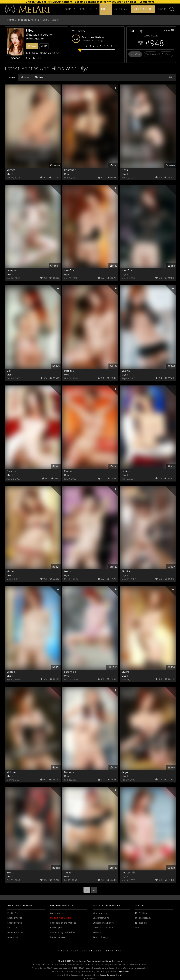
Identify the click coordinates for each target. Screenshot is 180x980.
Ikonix (68, 571)
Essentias (70, 672)
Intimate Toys (15, 932)
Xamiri (68, 471)
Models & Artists (28, 20)
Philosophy (56, 928)
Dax (9, 371)
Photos (39, 77)
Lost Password (101, 918)
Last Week (135, 54)
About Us (13, 937)
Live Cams (13, 928)
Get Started (143, 9)
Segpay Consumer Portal (111, 975)
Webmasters (57, 913)
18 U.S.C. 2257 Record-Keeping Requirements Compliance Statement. (90, 961)
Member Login (101, 913)
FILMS (82, 9)
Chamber (70, 170)
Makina (11, 772)
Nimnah (69, 772)
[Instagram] (143, 918)
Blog (138, 928)
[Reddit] (141, 923)
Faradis (11, 471)
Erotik (10, 872)
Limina (126, 471)
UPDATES (70, 9)
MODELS (106, 9)
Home (11, 20)
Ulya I (9, 174)
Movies (25, 77)
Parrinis (69, 371)
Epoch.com (124, 971)
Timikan (127, 571)
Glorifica (127, 270)
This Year (166, 54)
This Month (151, 54)
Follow (32, 46)
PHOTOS (93, 9)
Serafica (69, 270)
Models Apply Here (61, 918)
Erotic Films (14, 913)
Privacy (97, 932)
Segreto (126, 772)
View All (169, 30)
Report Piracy (100, 937)
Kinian (11, 571)
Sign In (163, 9)
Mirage (11, 170)
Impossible (128, 872)
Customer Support (103, 923)
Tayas (68, 872)
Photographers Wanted (63, 923)
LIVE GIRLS (121, 9)
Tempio (11, 270)
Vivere (126, 672)
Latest (11, 77)
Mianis (11, 672)
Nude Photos (15, 918)
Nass (125, 170)
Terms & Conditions (104, 928)
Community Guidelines (63, 932)
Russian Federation (40, 35)
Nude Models (15, 923)
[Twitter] (141, 913)
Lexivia (126, 371)
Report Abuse (58, 937)
